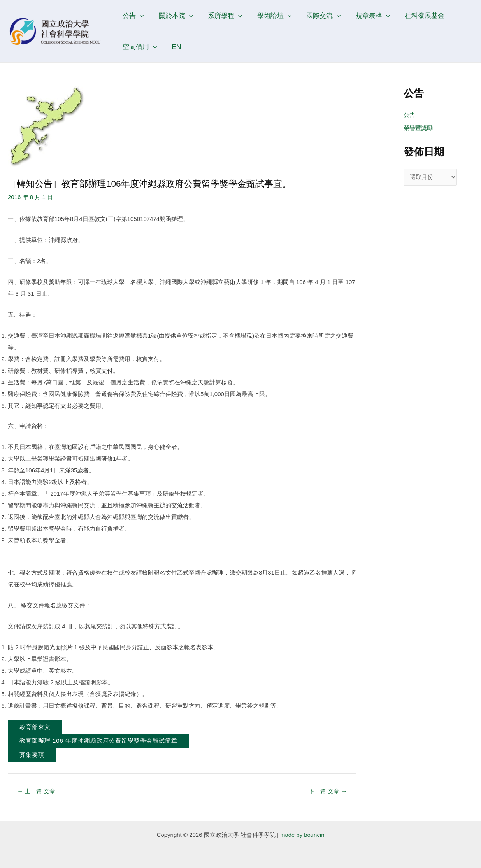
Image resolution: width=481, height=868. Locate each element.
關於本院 (174, 16)
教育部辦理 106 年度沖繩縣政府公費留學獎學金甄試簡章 (98, 741)
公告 (132, 16)
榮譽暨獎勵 (418, 128)
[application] (139, 16)
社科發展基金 (415, 16)
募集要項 (32, 755)
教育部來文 (35, 727)
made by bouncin (302, 835)
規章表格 (365, 16)
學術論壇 (269, 16)
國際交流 (317, 16)
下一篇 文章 (328, 792)
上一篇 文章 (37, 792)
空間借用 (139, 47)
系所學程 (221, 16)
